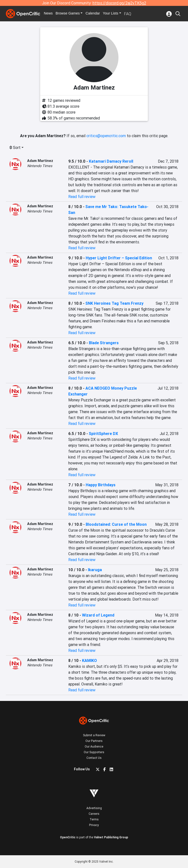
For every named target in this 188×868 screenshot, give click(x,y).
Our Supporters (94, 752)
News (50, 14)
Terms (94, 819)
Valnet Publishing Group (111, 837)
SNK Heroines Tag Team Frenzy (114, 303)
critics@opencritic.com (106, 136)
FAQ (135, 14)
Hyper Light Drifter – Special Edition (119, 258)
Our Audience (94, 746)
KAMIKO (89, 660)
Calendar (98, 14)
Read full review (82, 197)
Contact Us (94, 758)
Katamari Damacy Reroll (111, 161)
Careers (94, 814)
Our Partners (94, 741)
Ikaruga (95, 570)
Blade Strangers (104, 343)
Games (71, 14)
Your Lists (117, 14)
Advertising (94, 808)
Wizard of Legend (98, 615)
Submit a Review (94, 735)
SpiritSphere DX (103, 434)
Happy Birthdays (101, 485)
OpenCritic (68, 837)
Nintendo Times (40, 166)
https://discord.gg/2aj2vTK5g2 (119, 3)
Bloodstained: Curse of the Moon (116, 524)
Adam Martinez (40, 161)
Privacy (94, 825)
